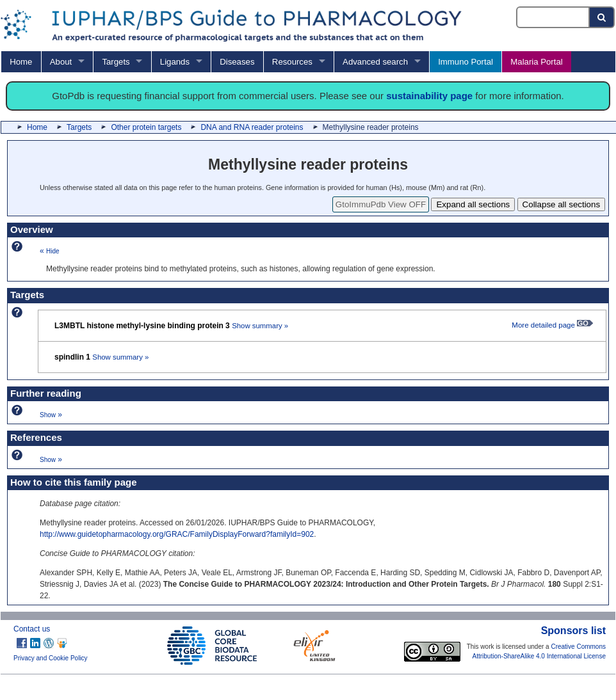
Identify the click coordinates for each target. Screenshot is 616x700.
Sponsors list (573, 631)
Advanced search (375, 62)
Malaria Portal (536, 62)
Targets (116, 62)
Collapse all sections (562, 204)
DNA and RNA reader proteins (252, 127)
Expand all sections (473, 204)
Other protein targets (146, 127)
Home (21, 62)
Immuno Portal (466, 62)
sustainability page (429, 96)
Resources (292, 62)
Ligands (175, 62)
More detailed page (552, 325)
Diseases (237, 62)
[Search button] (602, 17)
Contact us (32, 629)
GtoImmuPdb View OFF (381, 204)
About (61, 62)
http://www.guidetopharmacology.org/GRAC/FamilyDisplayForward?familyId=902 (177, 534)
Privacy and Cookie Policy (51, 658)
